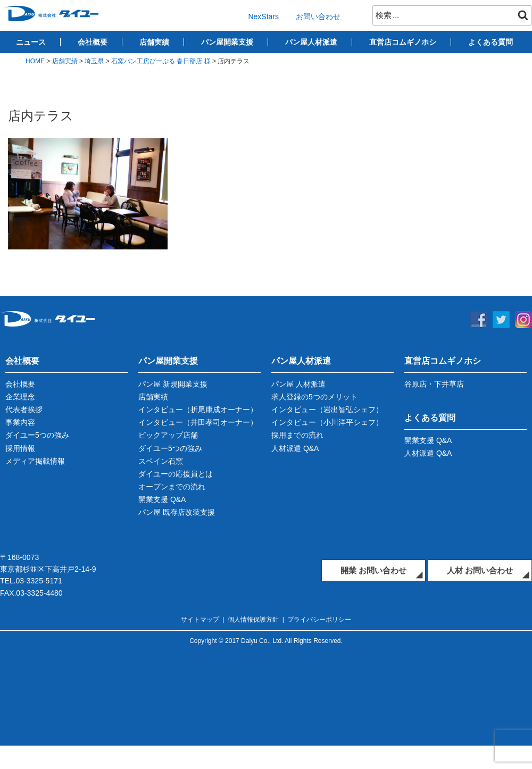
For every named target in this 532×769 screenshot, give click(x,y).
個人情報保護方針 (253, 620)
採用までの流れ (297, 435)
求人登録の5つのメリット (314, 397)
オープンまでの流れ (172, 487)
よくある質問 (491, 42)
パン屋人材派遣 (311, 42)
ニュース (31, 42)
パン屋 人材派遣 (298, 384)
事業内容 (20, 422)
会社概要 (93, 42)
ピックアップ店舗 (168, 435)
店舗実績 (154, 42)
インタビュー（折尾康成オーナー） (198, 409)
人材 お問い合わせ (480, 570)
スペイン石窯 (161, 461)
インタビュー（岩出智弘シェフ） (327, 409)
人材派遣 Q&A (295, 448)
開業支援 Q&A (162, 499)
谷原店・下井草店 (434, 384)
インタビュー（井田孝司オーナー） (198, 422)
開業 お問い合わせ (373, 570)
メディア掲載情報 (35, 461)
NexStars (263, 16)
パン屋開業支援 (227, 42)
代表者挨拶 (24, 409)
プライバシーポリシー (319, 620)
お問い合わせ (318, 16)
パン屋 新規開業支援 (173, 384)
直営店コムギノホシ (403, 42)
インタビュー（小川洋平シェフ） (327, 422)
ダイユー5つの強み (37, 435)
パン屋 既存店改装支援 (177, 512)
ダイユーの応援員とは (176, 474)
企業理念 (20, 397)
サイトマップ (200, 620)
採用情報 (20, 448)
